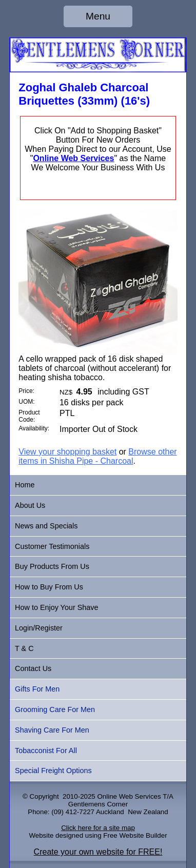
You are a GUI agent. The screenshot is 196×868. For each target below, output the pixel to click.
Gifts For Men (37, 689)
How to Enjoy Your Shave (56, 607)
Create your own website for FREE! (98, 852)
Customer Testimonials (52, 546)
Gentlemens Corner (98, 804)
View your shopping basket (67, 452)
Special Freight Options (53, 771)
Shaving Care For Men (52, 730)
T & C (24, 648)
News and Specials (46, 526)
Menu (98, 16)
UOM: (26, 402)
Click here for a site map (98, 828)
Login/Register (39, 628)
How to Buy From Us (49, 587)
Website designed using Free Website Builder (98, 835)
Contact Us (33, 668)
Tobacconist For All (46, 751)
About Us (30, 505)
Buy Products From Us (52, 566)
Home (25, 485)
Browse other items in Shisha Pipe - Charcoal (97, 456)
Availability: (34, 428)
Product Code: (29, 416)
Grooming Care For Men (55, 709)
